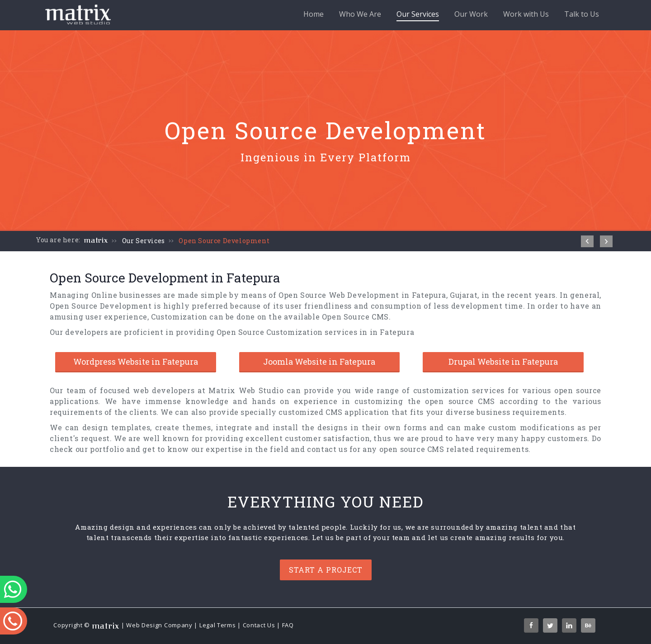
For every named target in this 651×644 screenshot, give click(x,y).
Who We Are (360, 14)
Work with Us (526, 14)
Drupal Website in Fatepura (503, 362)
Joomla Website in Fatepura (319, 362)
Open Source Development (224, 241)
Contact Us (259, 625)
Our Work (471, 14)
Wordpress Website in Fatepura (136, 362)
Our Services (418, 15)
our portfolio (100, 449)
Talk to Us (582, 14)
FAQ (288, 625)
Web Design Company (159, 625)
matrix (96, 240)
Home (314, 14)
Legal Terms (218, 625)
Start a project (326, 570)
